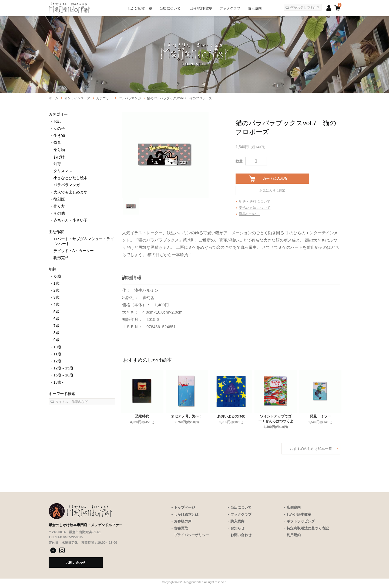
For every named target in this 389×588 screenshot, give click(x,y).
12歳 (58, 361)
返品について (249, 214)
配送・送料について (255, 201)
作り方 (59, 206)
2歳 (56, 290)
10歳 (58, 347)
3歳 (56, 297)
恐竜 (57, 142)
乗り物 (59, 150)
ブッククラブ (230, 8)
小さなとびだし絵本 (71, 178)
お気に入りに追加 (272, 191)
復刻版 (59, 199)
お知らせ (237, 528)
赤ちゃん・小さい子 (71, 220)
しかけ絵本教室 (200, 8)
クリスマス (63, 171)
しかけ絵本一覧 (140, 8)
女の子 (59, 128)
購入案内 (255, 8)
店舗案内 (294, 507)
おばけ (59, 157)
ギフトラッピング (301, 521)
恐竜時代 (142, 416)
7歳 (56, 326)
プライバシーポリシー (192, 535)
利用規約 (294, 535)
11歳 (58, 354)
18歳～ (59, 382)
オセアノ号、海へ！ (187, 416)
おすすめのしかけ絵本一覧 (311, 449)
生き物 (59, 135)
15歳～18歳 (63, 375)
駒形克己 (61, 258)
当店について (170, 8)
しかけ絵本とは (186, 514)
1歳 (56, 283)
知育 (57, 164)
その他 (59, 213)
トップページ (185, 507)
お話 (57, 121)
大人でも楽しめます (71, 192)
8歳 (56, 333)
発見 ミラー (320, 416)
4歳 (56, 304)
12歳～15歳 (63, 368)
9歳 (56, 340)
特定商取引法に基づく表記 (308, 528)
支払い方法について (255, 208)
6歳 (56, 319)
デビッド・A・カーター (74, 251)
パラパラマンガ (67, 185)
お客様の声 (183, 521)
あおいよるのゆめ (231, 416)
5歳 (56, 312)
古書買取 (181, 528)
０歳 (57, 276)
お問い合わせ (241, 535)
